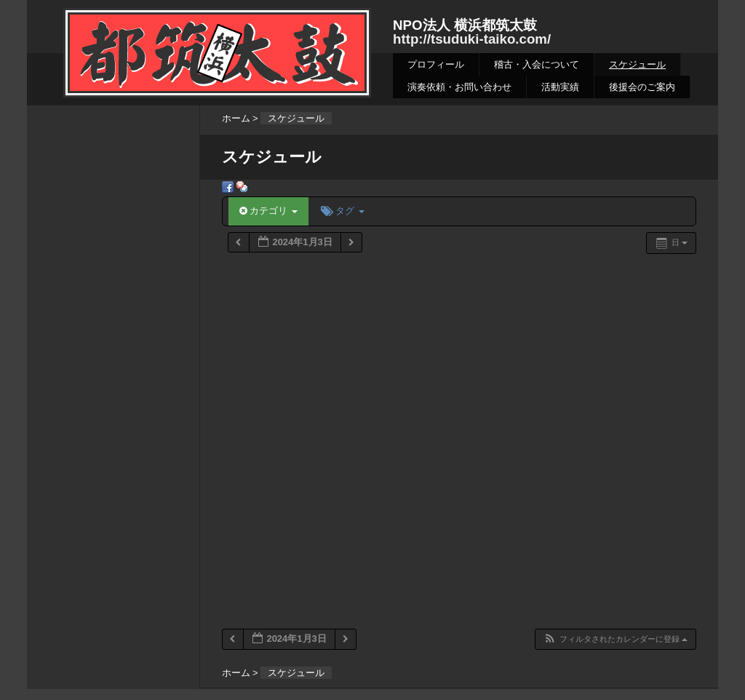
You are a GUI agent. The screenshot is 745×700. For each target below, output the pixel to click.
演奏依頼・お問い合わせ (459, 87)
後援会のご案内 (642, 87)
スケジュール (637, 64)
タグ (343, 211)
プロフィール (436, 64)
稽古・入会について (537, 64)
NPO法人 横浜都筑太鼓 (465, 25)
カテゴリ (268, 211)
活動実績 (560, 87)
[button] (615, 639)
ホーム (236, 118)
